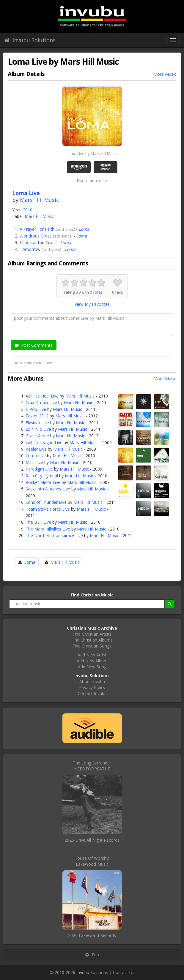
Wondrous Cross (36, 236)
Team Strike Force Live (48, 509)
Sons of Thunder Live (46, 502)
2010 (28, 210)
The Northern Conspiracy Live (54, 535)
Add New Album (92, 661)
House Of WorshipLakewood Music (92, 861)
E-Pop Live (36, 409)
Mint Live (34, 462)
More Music (165, 74)
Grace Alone (37, 436)
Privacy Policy (92, 687)
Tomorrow (30, 249)
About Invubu (92, 681)
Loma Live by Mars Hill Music (92, 153)
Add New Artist (92, 655)
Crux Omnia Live (41, 402)
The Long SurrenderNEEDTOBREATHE (92, 766)
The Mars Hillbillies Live (48, 529)
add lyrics (65, 229)
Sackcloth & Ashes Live (48, 489)
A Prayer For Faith (37, 229)
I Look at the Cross (38, 242)
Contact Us (124, 972)
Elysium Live (37, 423)
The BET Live (38, 522)
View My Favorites (92, 304)
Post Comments (34, 345)
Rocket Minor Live (43, 482)
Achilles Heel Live (42, 396)
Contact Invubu (92, 693)
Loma (84, 229)
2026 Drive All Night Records (92, 840)
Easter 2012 (37, 416)
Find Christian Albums (92, 640)
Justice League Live (44, 442)
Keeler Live (36, 449)
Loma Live (36, 456)
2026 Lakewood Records (92, 935)
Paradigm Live (39, 469)
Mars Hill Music (39, 200)
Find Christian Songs (92, 646)
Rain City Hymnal (42, 476)
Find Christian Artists (92, 634)
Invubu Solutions (30, 40)
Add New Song (92, 667)
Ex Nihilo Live (38, 429)
